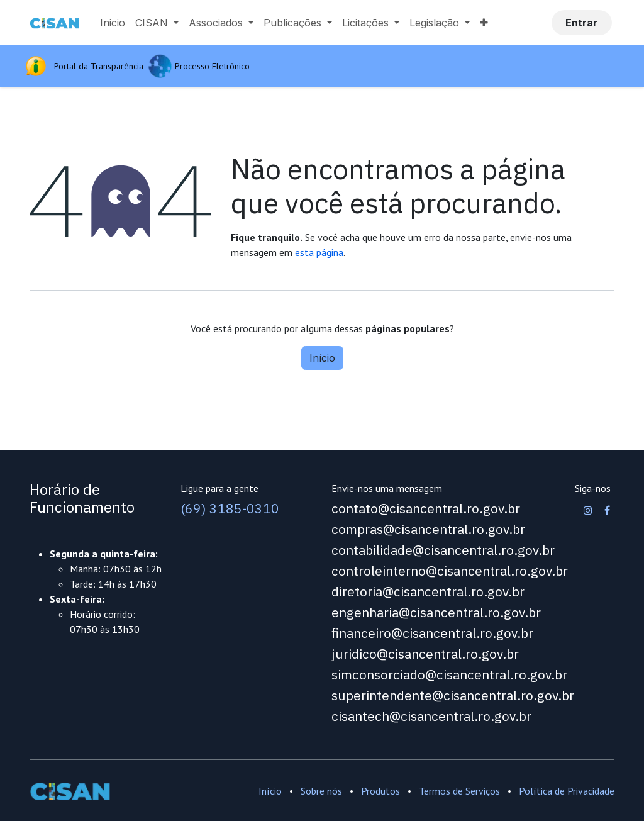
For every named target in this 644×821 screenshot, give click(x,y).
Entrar (581, 23)
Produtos (380, 791)
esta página (319, 252)
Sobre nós (321, 791)
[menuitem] (113, 23)
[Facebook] (607, 510)
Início (322, 358)
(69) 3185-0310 (230, 509)
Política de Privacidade (567, 791)
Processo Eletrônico (212, 66)
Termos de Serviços (459, 791)
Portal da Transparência (101, 66)
